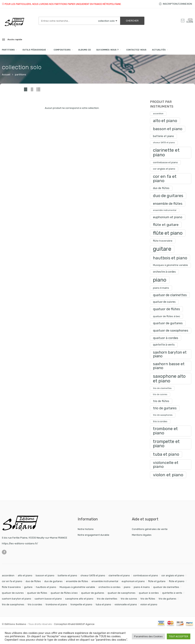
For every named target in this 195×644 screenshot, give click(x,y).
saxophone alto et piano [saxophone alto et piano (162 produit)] (169, 378)
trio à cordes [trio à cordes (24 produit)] (160, 421)
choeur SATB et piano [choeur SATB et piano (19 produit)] (164, 143)
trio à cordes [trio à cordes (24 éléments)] (35, 604)
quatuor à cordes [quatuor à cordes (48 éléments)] (149, 593)
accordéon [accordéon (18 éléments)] (8, 575)
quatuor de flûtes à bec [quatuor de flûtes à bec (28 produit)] (167, 316)
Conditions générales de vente (150, 529)
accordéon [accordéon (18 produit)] (158, 114)
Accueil (6, 75)
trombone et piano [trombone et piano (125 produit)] (165, 431)
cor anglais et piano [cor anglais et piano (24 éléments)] (173, 575)
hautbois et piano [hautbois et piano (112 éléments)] (46, 587)
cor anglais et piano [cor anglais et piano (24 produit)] (164, 169)
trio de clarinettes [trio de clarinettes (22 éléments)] (107, 599)
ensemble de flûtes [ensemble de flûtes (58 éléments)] (77, 581)
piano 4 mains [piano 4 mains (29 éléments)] (142, 587)
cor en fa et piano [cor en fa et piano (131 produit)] (165, 178)
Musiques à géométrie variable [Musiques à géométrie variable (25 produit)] (170, 265)
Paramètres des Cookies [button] (148, 636)
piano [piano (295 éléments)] (127, 587)
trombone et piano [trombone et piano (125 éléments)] (56, 604)
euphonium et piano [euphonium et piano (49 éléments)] (133, 581)
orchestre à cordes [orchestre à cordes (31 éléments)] (109, 587)
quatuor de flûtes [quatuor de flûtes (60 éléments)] (37, 593)
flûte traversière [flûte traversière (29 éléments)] (11, 587)
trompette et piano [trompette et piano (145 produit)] (166, 444)
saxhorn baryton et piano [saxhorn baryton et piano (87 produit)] (170, 354)
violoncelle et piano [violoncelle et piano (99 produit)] (166, 464)
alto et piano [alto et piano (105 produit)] (165, 121)
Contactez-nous (136, 50)
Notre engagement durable (93, 535)
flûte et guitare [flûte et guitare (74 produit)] (166, 225)
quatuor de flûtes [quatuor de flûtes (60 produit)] (166, 309)
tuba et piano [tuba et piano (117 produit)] (166, 454)
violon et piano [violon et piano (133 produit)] (168, 475)
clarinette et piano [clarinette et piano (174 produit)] (166, 152)
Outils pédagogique (34, 50)
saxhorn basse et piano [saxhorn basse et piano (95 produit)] (169, 366)
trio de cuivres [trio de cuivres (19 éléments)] (129, 599)
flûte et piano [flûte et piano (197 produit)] (168, 233)
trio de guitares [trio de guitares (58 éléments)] (167, 599)
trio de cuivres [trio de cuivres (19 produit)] (160, 394)
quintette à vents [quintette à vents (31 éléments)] (172, 593)
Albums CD (85, 50)
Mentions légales (142, 535)
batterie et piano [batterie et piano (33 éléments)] (67, 575)
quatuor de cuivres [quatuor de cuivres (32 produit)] (164, 302)
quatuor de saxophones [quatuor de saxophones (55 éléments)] (122, 593)
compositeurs (62, 50)
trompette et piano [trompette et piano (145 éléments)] (81, 604)
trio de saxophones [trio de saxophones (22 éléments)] (13, 604)
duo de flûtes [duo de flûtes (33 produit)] (161, 188)
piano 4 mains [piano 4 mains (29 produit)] (161, 288)
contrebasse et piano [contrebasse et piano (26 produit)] (165, 162)
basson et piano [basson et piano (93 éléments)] (45, 575)
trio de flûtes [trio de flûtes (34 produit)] (161, 401)
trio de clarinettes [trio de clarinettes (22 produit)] (162, 388)
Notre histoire (86, 529)
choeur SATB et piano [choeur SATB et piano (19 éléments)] (93, 575)
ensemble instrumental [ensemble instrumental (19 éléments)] (105, 581)
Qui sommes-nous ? (107, 50)
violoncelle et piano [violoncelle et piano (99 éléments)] (126, 604)
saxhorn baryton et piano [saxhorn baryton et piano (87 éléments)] (17, 599)
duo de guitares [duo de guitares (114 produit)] (168, 196)
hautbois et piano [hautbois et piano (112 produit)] (170, 258)
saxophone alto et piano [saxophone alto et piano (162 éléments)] (79, 599)
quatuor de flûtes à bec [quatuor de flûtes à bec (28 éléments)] (64, 593)
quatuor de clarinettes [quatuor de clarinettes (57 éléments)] (166, 587)
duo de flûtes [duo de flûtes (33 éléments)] (33, 581)
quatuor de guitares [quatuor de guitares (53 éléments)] (93, 593)
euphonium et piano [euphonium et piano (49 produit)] (168, 217)
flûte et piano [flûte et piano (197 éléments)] (177, 581)
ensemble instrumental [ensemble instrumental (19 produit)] (165, 210)
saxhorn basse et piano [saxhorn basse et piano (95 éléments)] (48, 599)
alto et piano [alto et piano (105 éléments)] (25, 575)
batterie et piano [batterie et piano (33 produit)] (163, 136)
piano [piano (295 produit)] (160, 280)
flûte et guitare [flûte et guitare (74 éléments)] (157, 581)
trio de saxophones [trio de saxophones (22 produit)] (163, 415)
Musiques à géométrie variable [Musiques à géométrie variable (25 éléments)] (77, 587)
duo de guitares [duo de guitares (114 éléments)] (53, 581)
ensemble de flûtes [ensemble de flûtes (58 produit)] (168, 204)
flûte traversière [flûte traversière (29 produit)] (163, 241)
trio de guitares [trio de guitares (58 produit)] (165, 408)
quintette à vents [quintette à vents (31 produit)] (164, 345)
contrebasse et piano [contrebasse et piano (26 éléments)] (146, 575)
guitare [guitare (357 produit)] (162, 249)
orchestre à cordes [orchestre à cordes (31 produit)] (164, 272)
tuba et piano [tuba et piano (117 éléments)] (103, 604)
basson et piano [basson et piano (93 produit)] (168, 129)
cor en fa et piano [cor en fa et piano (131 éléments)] (12, 581)
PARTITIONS (8, 50)
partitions (21, 75)
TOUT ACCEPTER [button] (179, 636)
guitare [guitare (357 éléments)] (28, 587)
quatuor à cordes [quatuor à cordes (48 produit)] (166, 338)
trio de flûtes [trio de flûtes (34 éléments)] (148, 599)
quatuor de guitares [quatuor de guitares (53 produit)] (168, 323)
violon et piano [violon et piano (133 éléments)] (149, 604)
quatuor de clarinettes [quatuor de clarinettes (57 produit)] (170, 295)
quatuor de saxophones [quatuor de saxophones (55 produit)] (171, 330)
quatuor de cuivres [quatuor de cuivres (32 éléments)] (13, 593)
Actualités (159, 50)
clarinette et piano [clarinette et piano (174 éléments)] (119, 575)
